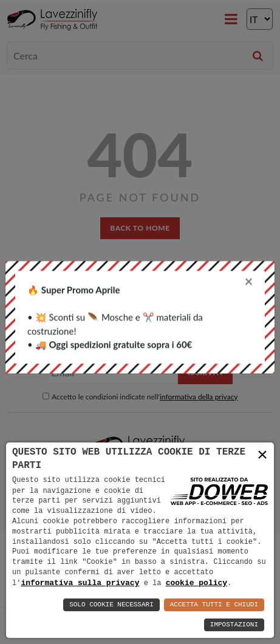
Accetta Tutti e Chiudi (214, 605)
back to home (140, 228)
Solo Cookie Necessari (111, 605)
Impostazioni (234, 625)
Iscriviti (205, 372)
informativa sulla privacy (80, 583)
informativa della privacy (199, 397)
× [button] (262, 455)
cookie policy (196, 583)
